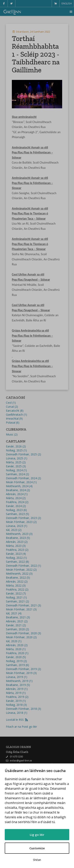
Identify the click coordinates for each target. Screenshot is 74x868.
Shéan (37, 860)
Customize (37, 848)
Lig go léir (37, 835)
